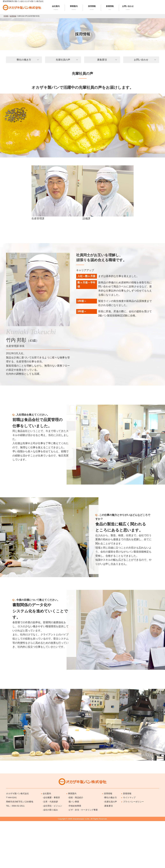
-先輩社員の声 (110, 849)
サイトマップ (128, 845)
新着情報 (110, 8)
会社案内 (56, 8)
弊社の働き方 (24, 60)
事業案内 (74, 8)
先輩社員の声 (63, 60)
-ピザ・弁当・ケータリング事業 (83, 857)
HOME (6, 16)
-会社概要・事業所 (51, 845)
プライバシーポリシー (133, 849)
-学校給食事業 (75, 853)
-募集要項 (108, 853)
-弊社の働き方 (110, 845)
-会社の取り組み (50, 857)
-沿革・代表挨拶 (50, 849)
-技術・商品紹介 (76, 845)
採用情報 (92, 8)
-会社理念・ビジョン (52, 853)
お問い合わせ (128, 8)
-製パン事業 (74, 849)
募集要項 (102, 60)
